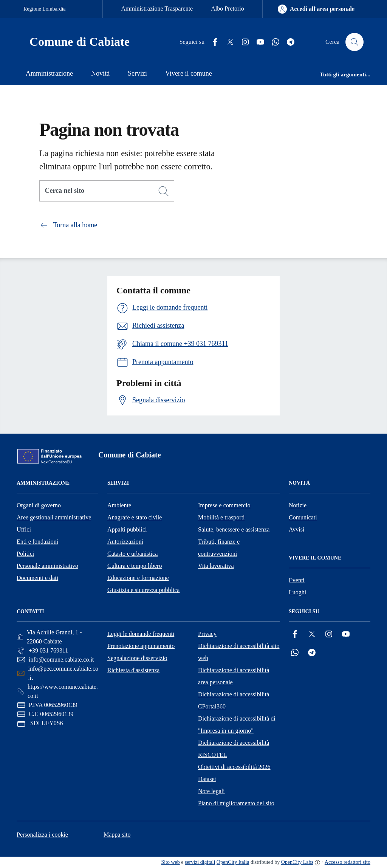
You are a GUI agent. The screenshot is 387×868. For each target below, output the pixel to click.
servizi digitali (200, 862)
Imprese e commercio (224, 505)
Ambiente (119, 505)
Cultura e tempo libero (135, 566)
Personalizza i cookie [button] (42, 835)
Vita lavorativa (216, 566)
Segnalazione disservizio (137, 658)
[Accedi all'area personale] (316, 9)
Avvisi (296, 529)
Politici (25, 554)
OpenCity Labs (297, 862)
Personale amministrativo (47, 566)
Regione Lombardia (45, 9)
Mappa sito (117, 835)
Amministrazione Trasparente (157, 9)
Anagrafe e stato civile (135, 517)
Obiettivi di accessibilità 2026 (234, 767)
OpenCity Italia (233, 862)
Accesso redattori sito (348, 862)
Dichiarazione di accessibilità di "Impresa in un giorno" (237, 725)
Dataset (207, 779)
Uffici (24, 529)
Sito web (170, 862)
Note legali (211, 791)
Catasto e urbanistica (132, 554)
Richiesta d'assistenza (133, 670)
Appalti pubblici (127, 529)
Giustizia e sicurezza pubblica (143, 590)
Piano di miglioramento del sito (236, 803)
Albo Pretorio (228, 9)
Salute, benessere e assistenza (234, 529)
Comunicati (303, 517)
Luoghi (297, 592)
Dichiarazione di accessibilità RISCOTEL (234, 749)
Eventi (297, 580)
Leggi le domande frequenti (141, 634)
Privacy (207, 634)
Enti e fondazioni (37, 542)
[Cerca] (164, 191)
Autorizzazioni (125, 542)
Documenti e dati (37, 578)
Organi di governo (39, 505)
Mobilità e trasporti (221, 517)
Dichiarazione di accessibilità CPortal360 (234, 700)
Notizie (298, 505)
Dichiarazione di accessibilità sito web (239, 652)
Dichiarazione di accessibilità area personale (234, 676)
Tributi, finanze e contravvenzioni (219, 548)
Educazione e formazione (138, 578)
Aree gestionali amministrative (54, 517)
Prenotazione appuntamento (141, 646)
